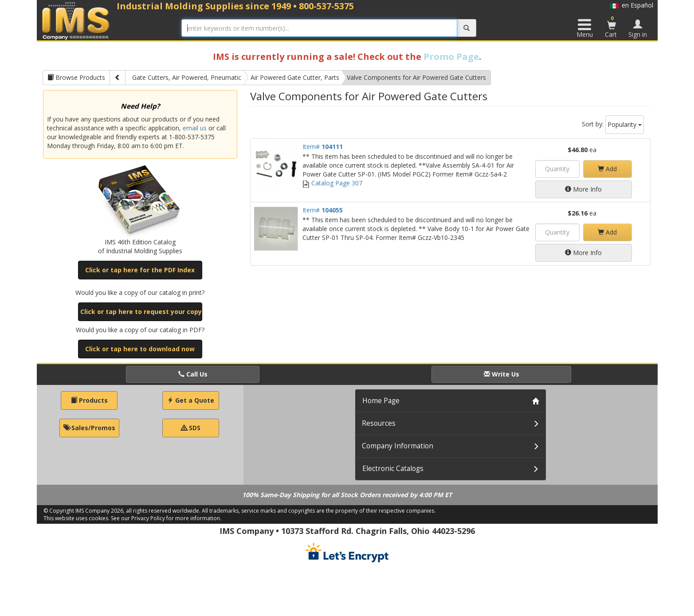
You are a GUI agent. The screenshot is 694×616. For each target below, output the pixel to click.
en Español (631, 5)
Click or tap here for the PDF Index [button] (140, 270)
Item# (323, 147)
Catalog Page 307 (332, 183)
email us (195, 128)
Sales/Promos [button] (89, 428)
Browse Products (76, 77)
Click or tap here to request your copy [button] (141, 312)
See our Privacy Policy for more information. (166, 518)
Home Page (381, 401)
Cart (612, 27)
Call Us (193, 374)
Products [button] (89, 400)
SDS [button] (191, 428)
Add (607, 169)
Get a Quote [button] (191, 400)
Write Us (502, 374)
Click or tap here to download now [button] (140, 349)
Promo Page (451, 57)
